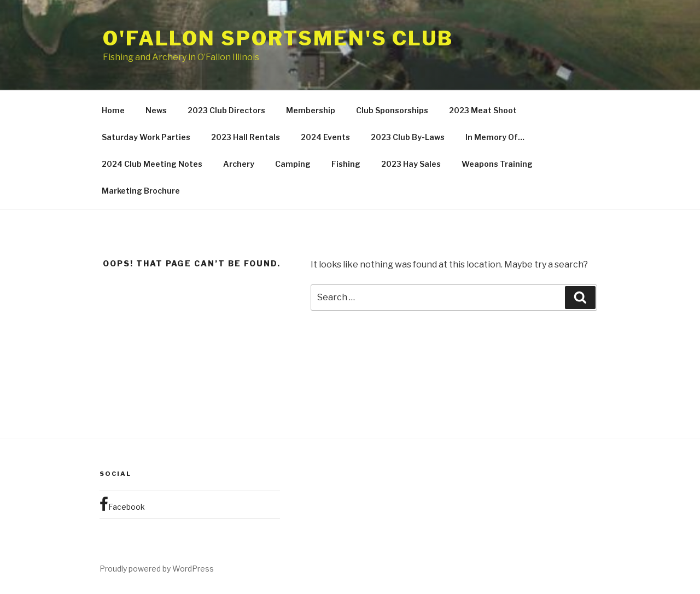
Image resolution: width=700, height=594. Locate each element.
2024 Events (325, 137)
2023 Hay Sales (411, 164)
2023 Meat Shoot (483, 110)
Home (113, 110)
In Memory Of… (495, 137)
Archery (239, 164)
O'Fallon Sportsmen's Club (278, 38)
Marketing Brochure (141, 191)
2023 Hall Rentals (246, 137)
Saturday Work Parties (146, 137)
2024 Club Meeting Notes (152, 164)
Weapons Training (497, 164)
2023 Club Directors (226, 110)
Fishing (346, 164)
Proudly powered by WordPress (157, 569)
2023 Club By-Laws (408, 137)
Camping (293, 164)
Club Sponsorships (392, 110)
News (156, 110)
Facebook (122, 504)
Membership (311, 110)
